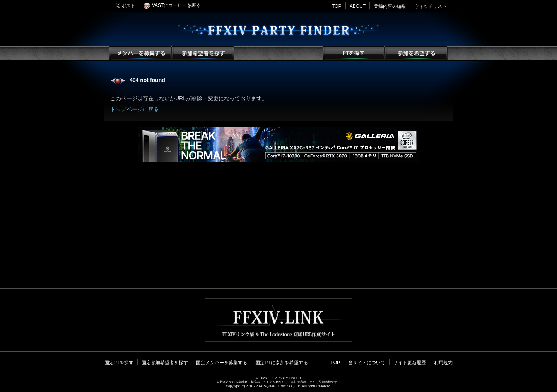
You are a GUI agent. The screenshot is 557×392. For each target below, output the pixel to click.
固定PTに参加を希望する (281, 363)
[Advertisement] (278, 228)
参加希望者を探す (202, 54)
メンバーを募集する (140, 54)
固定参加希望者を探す (165, 363)
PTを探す (354, 54)
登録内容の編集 (390, 6)
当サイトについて (367, 363)
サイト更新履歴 (410, 363)
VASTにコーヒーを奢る (172, 5)
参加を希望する (415, 54)
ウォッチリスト (431, 6)
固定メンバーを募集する (222, 363)
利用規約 (443, 363)
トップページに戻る (135, 109)
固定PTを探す (119, 363)
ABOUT (358, 6)
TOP (337, 6)
